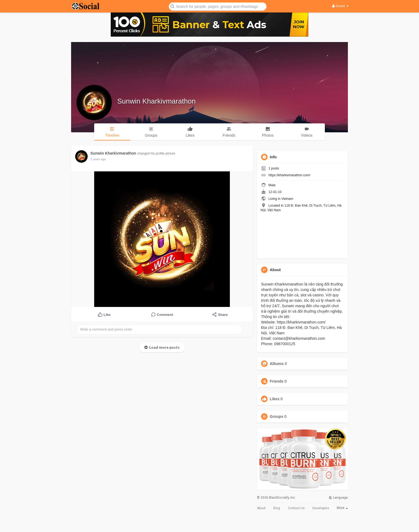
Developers (321, 508)
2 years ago (98, 159)
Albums (277, 364)
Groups (277, 416)
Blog (277, 508)
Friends (277, 381)
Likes (275, 399)
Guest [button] (340, 6)
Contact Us (296, 508)
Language (338, 498)
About (261, 508)
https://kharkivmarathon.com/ (289, 175)
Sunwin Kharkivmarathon (156, 101)
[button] (218, 6)
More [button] (342, 508)
